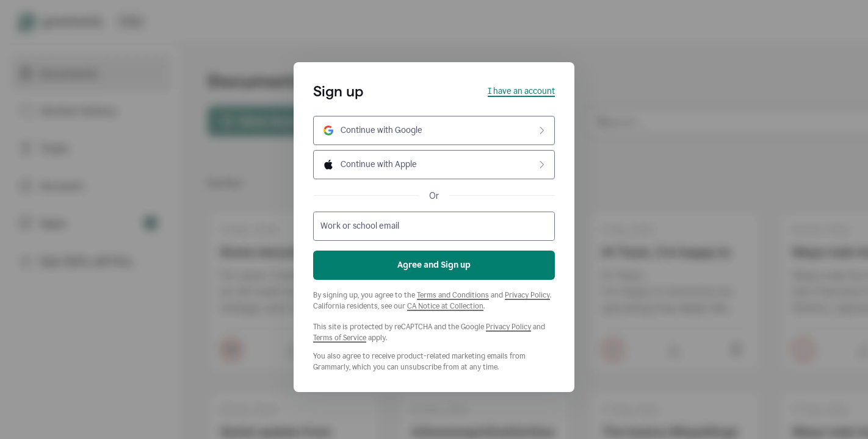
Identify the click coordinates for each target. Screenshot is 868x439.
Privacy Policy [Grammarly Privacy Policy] (527, 295)
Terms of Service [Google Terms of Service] (340, 338)
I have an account (521, 91)
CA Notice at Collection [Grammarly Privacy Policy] (445, 306)
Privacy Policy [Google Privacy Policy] (508, 327)
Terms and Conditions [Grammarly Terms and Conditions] (453, 295)
